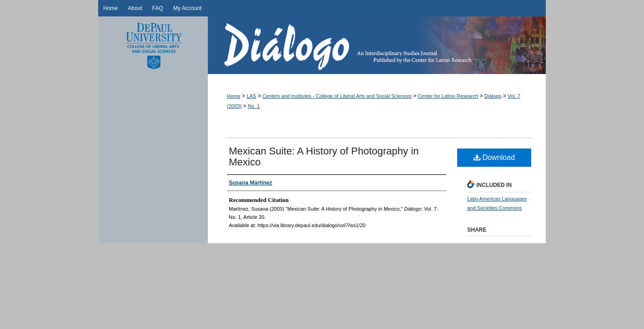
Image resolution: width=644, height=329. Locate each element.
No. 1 (254, 106)
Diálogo (377, 45)
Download (494, 157)
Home (234, 96)
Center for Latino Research (448, 96)
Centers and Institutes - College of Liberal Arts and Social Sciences (337, 96)
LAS (251, 96)
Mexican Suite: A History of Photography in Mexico (324, 157)
